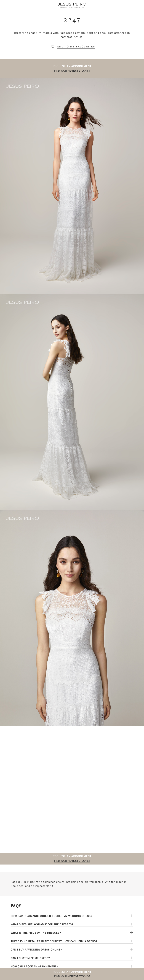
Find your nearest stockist (72, 71)
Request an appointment (72, 66)
